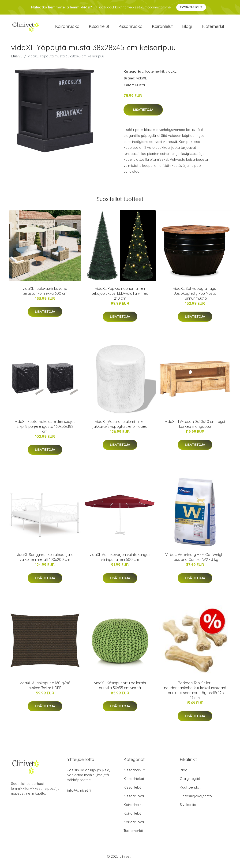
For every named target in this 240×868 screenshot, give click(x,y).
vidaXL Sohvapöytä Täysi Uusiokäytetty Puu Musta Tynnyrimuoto (195, 297)
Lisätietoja (143, 113)
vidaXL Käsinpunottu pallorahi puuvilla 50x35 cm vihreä (120, 689)
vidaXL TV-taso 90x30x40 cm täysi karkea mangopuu (195, 427)
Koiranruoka (67, 28)
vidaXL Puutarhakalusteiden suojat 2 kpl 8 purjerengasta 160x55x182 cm (45, 430)
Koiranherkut (134, 808)
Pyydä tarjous (191, 7)
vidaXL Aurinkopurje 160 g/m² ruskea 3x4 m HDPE (45, 689)
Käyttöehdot (190, 791)
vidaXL (171, 75)
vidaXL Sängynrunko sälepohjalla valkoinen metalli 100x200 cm (45, 560)
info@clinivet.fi (79, 794)
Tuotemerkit (213, 28)
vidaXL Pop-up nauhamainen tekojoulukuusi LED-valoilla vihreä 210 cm (120, 297)
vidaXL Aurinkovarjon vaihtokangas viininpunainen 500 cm (120, 560)
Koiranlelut (162, 28)
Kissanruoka (131, 28)
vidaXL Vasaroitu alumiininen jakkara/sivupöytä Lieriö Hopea (120, 427)
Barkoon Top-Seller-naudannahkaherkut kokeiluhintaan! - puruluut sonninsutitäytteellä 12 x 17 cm (195, 694)
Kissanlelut (99, 28)
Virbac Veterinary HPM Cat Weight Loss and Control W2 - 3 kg (195, 560)
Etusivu (17, 59)
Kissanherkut (134, 773)
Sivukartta (188, 808)
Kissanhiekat (134, 782)
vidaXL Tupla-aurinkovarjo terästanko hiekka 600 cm (45, 294)
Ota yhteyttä (190, 782)
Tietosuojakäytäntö (196, 799)
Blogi (187, 28)
